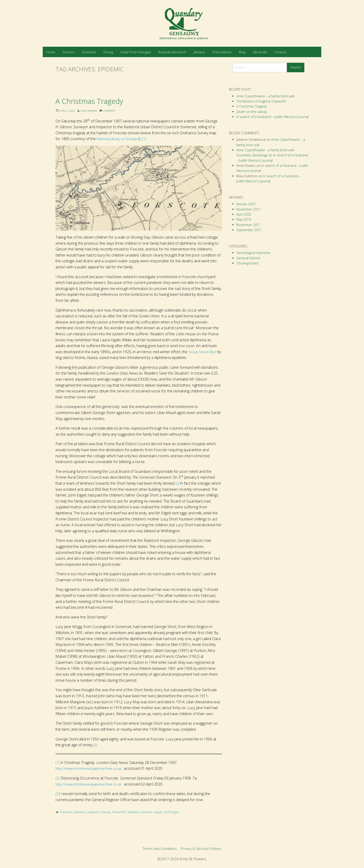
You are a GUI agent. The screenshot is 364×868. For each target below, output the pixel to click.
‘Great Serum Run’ (203, 352)
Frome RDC (119, 812)
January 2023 (246, 204)
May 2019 (244, 219)
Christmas (66, 812)
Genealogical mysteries (253, 253)
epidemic (94, 812)
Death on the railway (252, 112)
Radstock (133, 812)
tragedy (158, 812)
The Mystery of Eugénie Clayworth (261, 101)
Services (68, 52)
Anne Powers (92, 111)
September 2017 (249, 230)
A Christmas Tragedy (98, 100)
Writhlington (172, 812)
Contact (280, 52)
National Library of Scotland (120, 139)
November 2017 (248, 225)
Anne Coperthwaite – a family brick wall (265, 96)
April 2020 (244, 214)
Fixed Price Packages (136, 52)
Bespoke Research (172, 52)
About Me (260, 52)
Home (51, 52)
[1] (148, 139)
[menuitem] (51, 52)
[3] (95, 745)
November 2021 (248, 209)
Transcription (222, 52)
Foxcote (106, 812)
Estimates (89, 52)
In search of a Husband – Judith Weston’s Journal (272, 117)
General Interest (248, 258)
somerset (146, 812)
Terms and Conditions (159, 849)
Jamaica (199, 52)
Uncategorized (247, 263)
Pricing (108, 52)
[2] (177, 483)
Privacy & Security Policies (202, 849)
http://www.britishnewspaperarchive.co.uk (90, 768)
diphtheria (80, 812)
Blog (242, 52)
